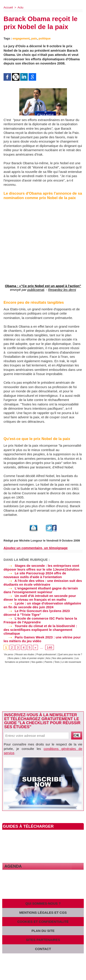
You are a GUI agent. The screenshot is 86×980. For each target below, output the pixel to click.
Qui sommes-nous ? (43, 903)
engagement (21, 38)
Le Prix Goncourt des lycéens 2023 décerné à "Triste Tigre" (37, 613)
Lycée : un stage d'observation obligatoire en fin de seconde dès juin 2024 (42, 605)
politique (45, 38)
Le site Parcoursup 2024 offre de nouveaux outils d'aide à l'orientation (35, 575)
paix (34, 38)
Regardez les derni (62, 290)
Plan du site (43, 931)
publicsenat (36, 290)
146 (50, 647)
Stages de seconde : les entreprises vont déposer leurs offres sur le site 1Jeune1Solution (42, 567)
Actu (20, 7)
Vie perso (9, 654)
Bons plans (14, 658)
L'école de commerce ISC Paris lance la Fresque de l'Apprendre (40, 620)
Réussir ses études (25, 654)
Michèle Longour (31, 541)
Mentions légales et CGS (43, 913)
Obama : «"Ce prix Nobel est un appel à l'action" (43, 286)
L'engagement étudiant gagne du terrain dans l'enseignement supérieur (41, 590)
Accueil (8, 7)
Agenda (13, 866)
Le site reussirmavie (71, 662)
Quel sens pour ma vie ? (70, 654)
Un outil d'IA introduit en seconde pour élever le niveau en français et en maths (40, 598)
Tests (57, 662)
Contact (43, 949)
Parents (48, 662)
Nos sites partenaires (63, 658)
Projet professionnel (46, 654)
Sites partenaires (43, 940)
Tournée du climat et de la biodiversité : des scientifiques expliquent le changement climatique (40, 630)
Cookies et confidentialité (43, 922)
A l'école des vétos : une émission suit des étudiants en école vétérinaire (43, 583)
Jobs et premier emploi (33, 658)
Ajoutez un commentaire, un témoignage (36, 548)
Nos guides (37, 662)
